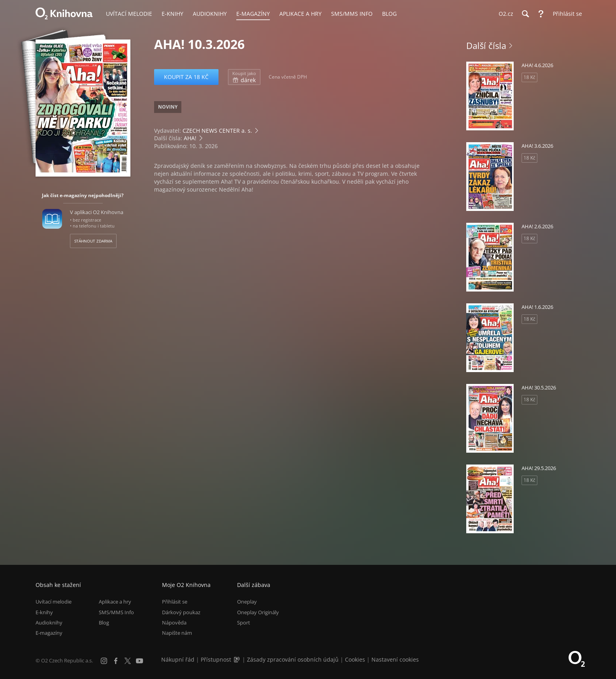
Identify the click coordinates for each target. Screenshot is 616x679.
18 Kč (529, 77)
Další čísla (486, 45)
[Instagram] (104, 661)
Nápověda (174, 623)
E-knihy (44, 612)
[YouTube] (139, 661)
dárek (244, 77)
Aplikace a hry (115, 602)
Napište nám (177, 633)
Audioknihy (49, 623)
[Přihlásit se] (565, 14)
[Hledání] (525, 14)
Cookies (355, 659)
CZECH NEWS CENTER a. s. (217, 131)
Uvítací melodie (54, 602)
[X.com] (128, 661)
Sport (244, 623)
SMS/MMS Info (116, 612)
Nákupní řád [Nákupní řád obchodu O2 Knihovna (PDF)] (178, 659)
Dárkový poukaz (181, 612)
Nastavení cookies (395, 659)
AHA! (190, 138)
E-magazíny (49, 633)
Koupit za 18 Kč (186, 77)
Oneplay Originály (258, 612)
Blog (104, 623)
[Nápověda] (541, 14)
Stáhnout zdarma (93, 241)
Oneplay (247, 602)
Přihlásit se (175, 602)
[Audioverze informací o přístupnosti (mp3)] (237, 659)
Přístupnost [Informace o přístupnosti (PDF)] (216, 659)
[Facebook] (116, 661)
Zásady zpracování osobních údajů (293, 659)
